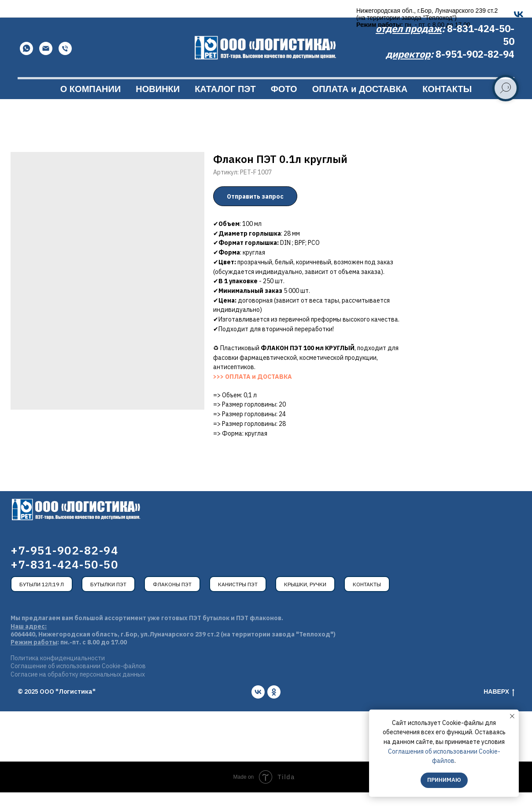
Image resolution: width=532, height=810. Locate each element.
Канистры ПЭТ (238, 602)
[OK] (203, 14)
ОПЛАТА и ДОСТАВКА (360, 107)
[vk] (258, 710)
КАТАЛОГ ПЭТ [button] (225, 107)
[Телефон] (65, 66)
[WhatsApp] (26, 66)
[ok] (274, 710)
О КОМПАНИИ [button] (91, 107)
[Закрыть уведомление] (512, 716)
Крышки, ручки (305, 602)
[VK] (186, 14)
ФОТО (284, 107)
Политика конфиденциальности (58, 676)
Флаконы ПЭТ (172, 602)
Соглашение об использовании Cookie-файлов (78, 684)
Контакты (367, 602)
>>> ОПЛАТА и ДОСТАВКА (253, 394)
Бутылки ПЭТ (108, 602)
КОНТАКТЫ (447, 107)
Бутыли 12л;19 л (42, 602)
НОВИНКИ (158, 107)
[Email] (46, 66)
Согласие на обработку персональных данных (78, 692)
